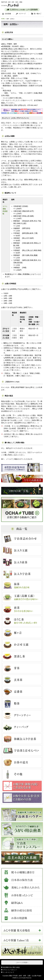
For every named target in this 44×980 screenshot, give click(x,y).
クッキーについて (9, 972)
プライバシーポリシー (10, 970)
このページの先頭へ (22, 962)
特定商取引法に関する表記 (11, 967)
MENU (40, 4)
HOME (3, 19)
